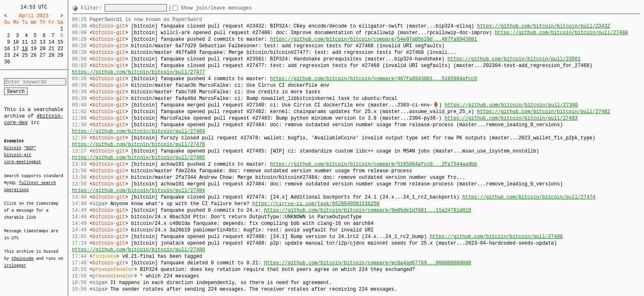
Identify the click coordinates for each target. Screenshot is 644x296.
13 (42, 42)
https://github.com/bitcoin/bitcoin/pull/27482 (543, 112)
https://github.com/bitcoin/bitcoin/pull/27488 (138, 250)
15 (60, 42)
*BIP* (30, 148)
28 (51, 55)
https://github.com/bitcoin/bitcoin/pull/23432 (543, 26)
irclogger (15, 260)
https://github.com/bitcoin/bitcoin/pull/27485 (138, 158)
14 (51, 42)
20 (42, 49)
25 (25, 55)
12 (34, 42)
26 (34, 55)
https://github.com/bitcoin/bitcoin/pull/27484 (138, 131)
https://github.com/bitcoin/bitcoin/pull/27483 (511, 118)
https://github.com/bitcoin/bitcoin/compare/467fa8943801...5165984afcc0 (373, 79)
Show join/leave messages (231, 8)
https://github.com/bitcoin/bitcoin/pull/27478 (138, 145)
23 (7, 55)
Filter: (93, 8)
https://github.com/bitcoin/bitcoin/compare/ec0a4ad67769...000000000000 (368, 263)
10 (16, 42)
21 (51, 49)
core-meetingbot (23, 162)
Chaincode (23, 254)
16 (7, 49)
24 (16, 55)
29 (60, 55)
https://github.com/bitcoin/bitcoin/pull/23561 (514, 59)
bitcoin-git (18, 155)
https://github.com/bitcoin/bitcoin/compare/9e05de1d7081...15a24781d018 (368, 210)
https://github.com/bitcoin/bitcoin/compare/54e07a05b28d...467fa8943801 (373, 39)
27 (42, 55)
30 (7, 62)
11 (25, 42)
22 (60, 49)
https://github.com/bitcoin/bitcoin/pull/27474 (529, 197)
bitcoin (13, 148)
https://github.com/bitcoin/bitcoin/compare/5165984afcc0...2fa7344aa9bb (373, 164)
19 (34, 49)
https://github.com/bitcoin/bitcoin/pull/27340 (511, 105)
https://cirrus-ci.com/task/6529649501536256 (316, 204)
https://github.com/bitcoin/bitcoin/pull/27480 (561, 33)
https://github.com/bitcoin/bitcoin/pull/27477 (138, 72)
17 (16, 49)
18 (25, 49)
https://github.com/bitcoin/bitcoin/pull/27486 (496, 237)
